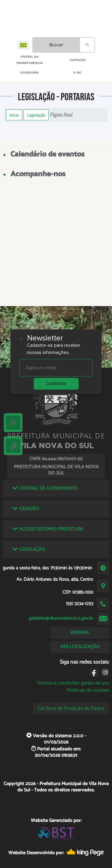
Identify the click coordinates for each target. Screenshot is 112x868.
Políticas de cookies (88, 690)
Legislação (36, 115)
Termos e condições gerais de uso (73, 683)
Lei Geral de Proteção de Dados (71, 708)
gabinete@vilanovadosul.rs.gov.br (61, 618)
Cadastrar (56, 383)
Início (14, 115)
